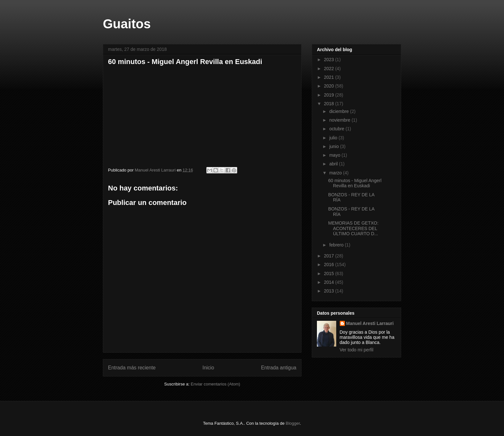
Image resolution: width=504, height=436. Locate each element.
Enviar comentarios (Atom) (215, 384)
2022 (330, 69)
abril (334, 164)
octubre (337, 129)
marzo (336, 173)
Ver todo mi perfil (357, 350)
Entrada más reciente (132, 368)
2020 (330, 86)
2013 (330, 291)
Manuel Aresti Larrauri (370, 323)
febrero (337, 245)
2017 (330, 256)
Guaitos (127, 24)
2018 (330, 104)
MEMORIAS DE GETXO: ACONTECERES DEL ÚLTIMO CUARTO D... (353, 228)
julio (334, 138)
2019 (330, 95)
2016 (330, 264)
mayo (335, 155)
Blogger (293, 423)
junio (334, 146)
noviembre (340, 120)
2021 (330, 77)
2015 (330, 274)
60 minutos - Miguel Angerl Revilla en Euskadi (355, 183)
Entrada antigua (279, 368)
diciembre (340, 111)
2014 (330, 282)
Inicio (208, 368)
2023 (330, 60)
